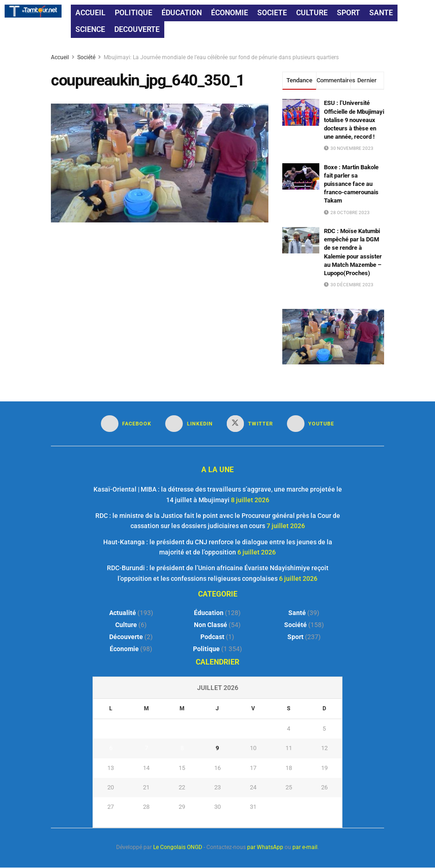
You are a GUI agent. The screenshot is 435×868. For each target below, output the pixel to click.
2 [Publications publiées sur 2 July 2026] (217, 729)
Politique (206, 649)
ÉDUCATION (182, 13)
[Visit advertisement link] (333, 337)
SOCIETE (272, 13)
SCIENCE (90, 29)
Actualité (123, 613)
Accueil (61, 57)
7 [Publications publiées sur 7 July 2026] (146, 748)
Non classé (211, 625)
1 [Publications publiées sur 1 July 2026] (182, 729)
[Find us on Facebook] (126, 424)
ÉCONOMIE (230, 13)
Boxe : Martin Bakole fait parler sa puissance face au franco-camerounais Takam (351, 184)
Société (86, 57)
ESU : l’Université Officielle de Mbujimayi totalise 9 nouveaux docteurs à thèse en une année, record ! (354, 120)
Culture (126, 625)
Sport (295, 637)
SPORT (348, 13)
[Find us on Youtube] (311, 424)
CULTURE (312, 13)
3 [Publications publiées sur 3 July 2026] (253, 729)
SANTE (381, 13)
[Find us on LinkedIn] (189, 424)
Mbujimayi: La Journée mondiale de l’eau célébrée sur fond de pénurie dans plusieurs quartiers (221, 57)
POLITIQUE (134, 13)
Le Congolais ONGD (178, 848)
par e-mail (305, 848)
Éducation (209, 613)
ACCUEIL (90, 13)
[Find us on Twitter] (250, 424)
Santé (297, 613)
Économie (124, 649)
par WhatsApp (265, 848)
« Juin (215, 823)
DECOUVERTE (137, 29)
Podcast (212, 637)
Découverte (126, 637)
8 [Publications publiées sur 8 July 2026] (182, 748)
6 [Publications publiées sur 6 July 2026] (111, 748)
